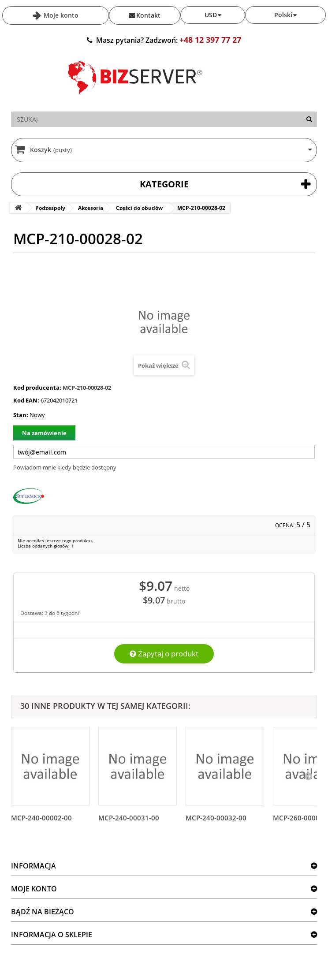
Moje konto (60, 15)
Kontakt (148, 15)
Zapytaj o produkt (164, 654)
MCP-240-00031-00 (129, 818)
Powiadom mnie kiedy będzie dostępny (65, 467)
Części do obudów (139, 208)
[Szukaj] (309, 119)
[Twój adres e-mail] (164, 452)
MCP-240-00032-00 (216, 818)
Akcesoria (91, 208)
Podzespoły (50, 208)
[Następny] (308, 776)
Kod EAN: (26, 400)
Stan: (21, 415)
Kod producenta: (37, 388)
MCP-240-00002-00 (41, 818)
